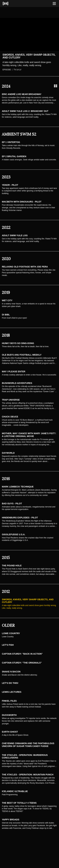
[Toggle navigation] (54, 4)
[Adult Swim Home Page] (9, 4)
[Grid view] (56, 86)
